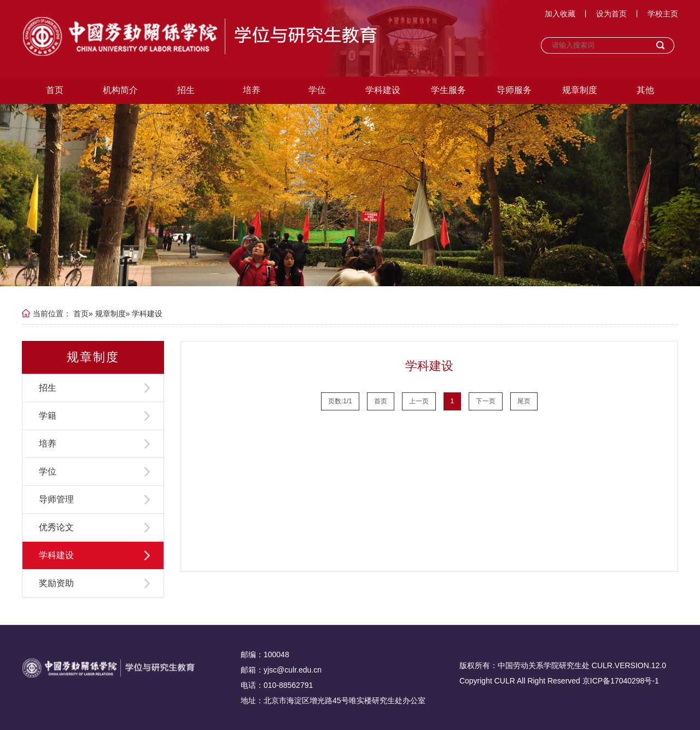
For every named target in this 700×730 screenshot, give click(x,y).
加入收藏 (560, 14)
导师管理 (56, 499)
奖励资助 (56, 583)
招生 (186, 90)
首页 (55, 90)
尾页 (524, 401)
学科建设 (383, 90)
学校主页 (663, 14)
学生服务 (448, 90)
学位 (317, 90)
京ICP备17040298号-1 (621, 681)
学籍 (48, 416)
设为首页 (611, 14)
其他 (645, 90)
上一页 (419, 401)
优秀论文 (56, 527)
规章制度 (580, 90)
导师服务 (514, 90)
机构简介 (120, 90)
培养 (252, 90)
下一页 (486, 401)
